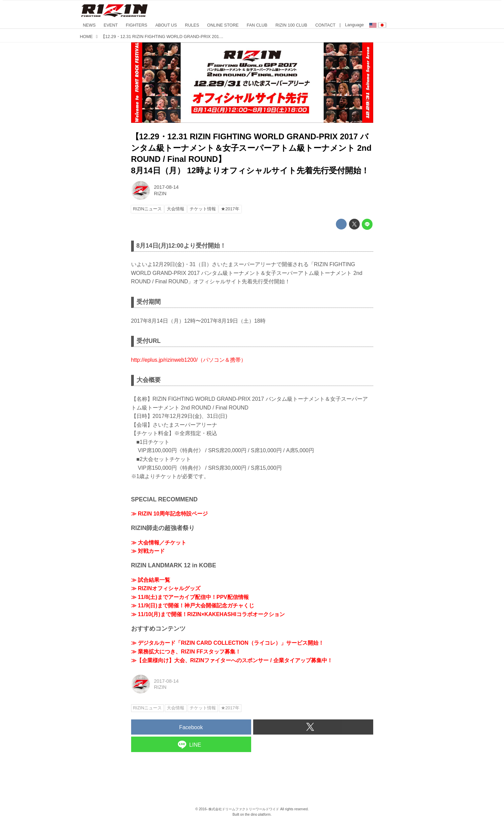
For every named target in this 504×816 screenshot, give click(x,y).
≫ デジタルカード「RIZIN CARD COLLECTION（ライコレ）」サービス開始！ (227, 643)
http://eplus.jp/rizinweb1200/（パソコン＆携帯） (189, 360)
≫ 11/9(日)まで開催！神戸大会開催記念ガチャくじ (193, 606)
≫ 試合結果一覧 (151, 580)
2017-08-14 (166, 187)
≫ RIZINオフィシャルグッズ (166, 588)
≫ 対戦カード (148, 551)
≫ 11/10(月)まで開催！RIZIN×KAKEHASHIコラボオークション (208, 614)
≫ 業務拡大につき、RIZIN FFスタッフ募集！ (186, 652)
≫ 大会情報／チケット (159, 543)
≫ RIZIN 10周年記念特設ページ (169, 514)
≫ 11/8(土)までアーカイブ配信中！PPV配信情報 (190, 597)
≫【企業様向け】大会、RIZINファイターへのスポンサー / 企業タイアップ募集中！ (232, 660)
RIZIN (160, 193)
